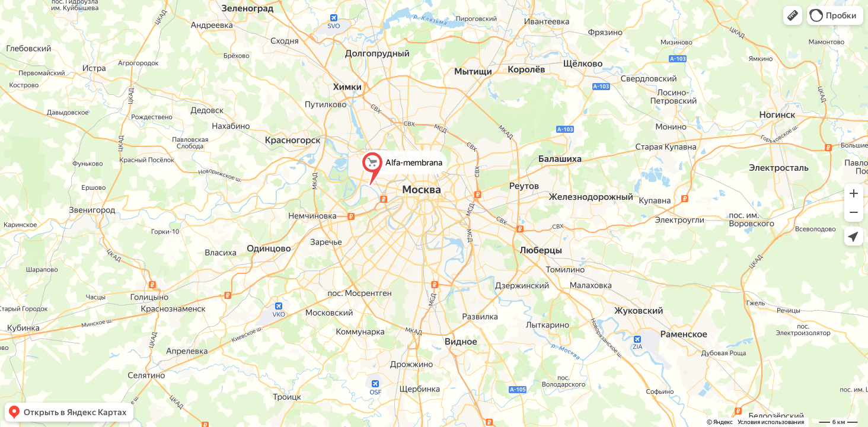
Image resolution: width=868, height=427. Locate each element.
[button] (793, 15)
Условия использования (771, 422)
